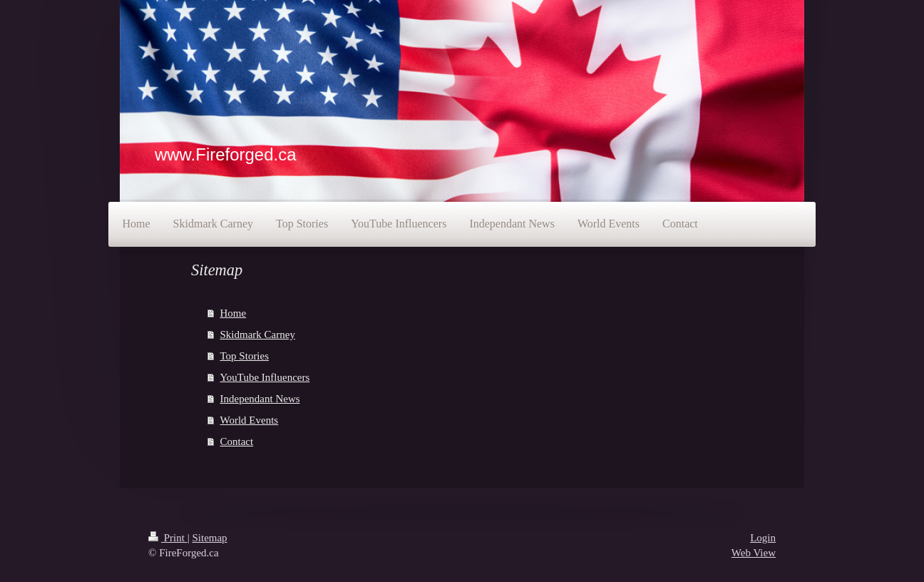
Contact (237, 441)
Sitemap (209, 538)
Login (763, 538)
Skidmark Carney (258, 335)
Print (168, 538)
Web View (754, 553)
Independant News (260, 399)
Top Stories (245, 356)
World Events (250, 420)
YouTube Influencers (265, 377)
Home (233, 313)
